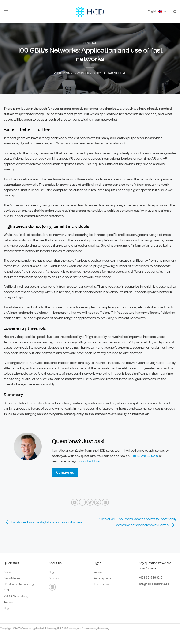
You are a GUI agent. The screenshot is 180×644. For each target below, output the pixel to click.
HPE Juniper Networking (19, 584)
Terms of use (102, 584)
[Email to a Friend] (98, 502)
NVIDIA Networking (16, 596)
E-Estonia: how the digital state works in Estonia (43, 522)
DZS (6, 590)
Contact (54, 578)
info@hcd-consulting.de (154, 584)
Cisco (7, 572)
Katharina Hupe (114, 73)
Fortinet (9, 603)
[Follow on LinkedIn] (52, 587)
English (157, 12)
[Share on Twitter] (90, 502)
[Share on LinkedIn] (105, 502)
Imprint (98, 572)
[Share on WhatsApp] (75, 502)
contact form (91, 461)
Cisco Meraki (12, 578)
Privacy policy (102, 578)
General (90, 43)
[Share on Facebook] (82, 502)
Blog (6, 608)
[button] (6, 12)
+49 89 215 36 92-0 (145, 456)
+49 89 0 (151, 578)
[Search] (175, 12)
